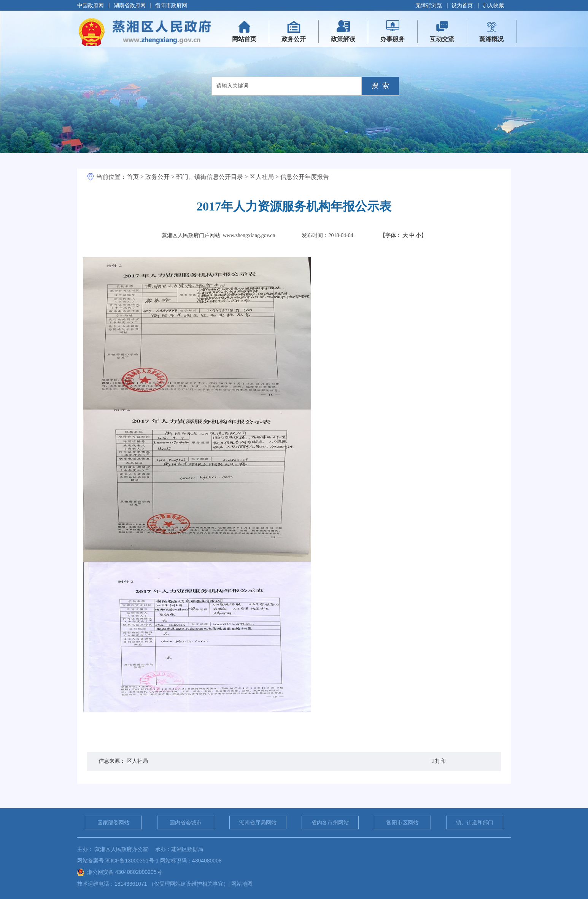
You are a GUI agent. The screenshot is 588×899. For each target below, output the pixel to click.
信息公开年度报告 (305, 177)
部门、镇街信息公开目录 (210, 177)
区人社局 (262, 177)
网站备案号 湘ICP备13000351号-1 (118, 861)
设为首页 (462, 5)
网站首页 (248, 34)
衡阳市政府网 (171, 5)
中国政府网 (91, 5)
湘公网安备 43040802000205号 (120, 872)
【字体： (403, 235)
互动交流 (442, 39)
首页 (133, 177)
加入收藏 (493, 5)
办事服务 (393, 39)
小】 (421, 235)
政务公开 (294, 39)
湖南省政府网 (130, 5)
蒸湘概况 (491, 39)
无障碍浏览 (429, 5)
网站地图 (242, 884)
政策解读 (343, 39)
